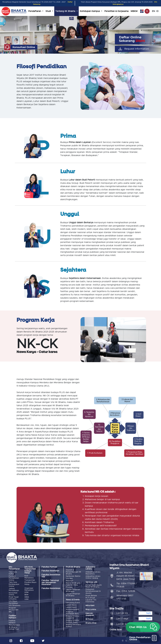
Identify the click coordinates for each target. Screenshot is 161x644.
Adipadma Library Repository (93, 573)
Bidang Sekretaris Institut (73, 625)
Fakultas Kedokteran (51, 588)
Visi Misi (69, 578)
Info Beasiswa (14, 605)
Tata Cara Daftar (13, 573)
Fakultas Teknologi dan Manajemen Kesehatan (50, 582)
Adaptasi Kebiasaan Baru (72, 612)
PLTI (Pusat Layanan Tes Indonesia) (91, 600)
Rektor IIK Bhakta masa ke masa (73, 584)
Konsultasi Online (13, 594)
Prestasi (69, 587)
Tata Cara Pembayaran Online (14, 584)
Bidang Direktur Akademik (73, 616)
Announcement (73, 609)
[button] (143, 627)
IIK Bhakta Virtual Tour (14, 628)
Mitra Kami (90, 605)
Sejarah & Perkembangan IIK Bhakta (73, 572)
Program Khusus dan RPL (14, 609)
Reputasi (69, 581)
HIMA (27, 597)
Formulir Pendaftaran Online (14, 578)
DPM (26, 592)
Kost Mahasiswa (29, 577)
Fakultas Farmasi (49, 567)
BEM (26, 595)
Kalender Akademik (90, 614)
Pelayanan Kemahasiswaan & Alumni (93, 591)
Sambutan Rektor (73, 576)
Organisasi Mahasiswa (29, 589)
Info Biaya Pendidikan (13, 602)
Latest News (71, 605)
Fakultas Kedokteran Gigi (51, 576)
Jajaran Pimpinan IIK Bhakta (73, 590)
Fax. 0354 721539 (126, 591)
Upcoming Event (73, 602)
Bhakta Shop (91, 623)
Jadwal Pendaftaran (14, 589)
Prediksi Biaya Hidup (30, 583)
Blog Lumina (91, 609)
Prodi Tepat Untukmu (14, 598)
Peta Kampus (14, 625)
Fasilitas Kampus (12, 621)
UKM (26, 599)
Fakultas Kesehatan (50, 571)
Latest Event (71, 607)
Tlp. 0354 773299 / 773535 (127, 585)
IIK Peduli (89, 619)
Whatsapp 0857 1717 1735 (125, 597)
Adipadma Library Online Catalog (93, 577)
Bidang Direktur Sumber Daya (73, 621)
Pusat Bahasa (91, 595)
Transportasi (30, 580)
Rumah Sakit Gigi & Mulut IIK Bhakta (94, 586)
